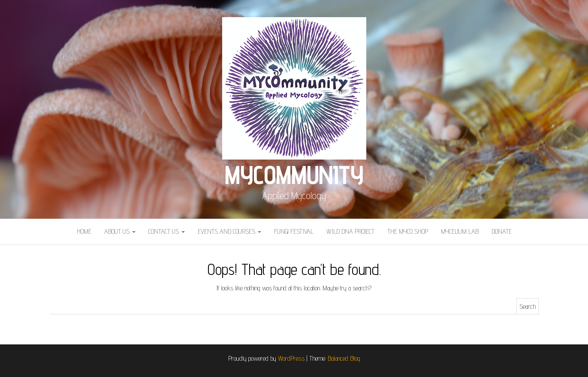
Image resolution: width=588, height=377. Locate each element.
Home (84, 231)
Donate (502, 231)
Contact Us (167, 231)
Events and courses (229, 231)
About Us (120, 231)
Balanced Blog (344, 358)
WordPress (291, 358)
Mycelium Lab (460, 231)
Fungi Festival (294, 231)
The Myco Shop (408, 231)
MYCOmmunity (294, 175)
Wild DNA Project (350, 231)
